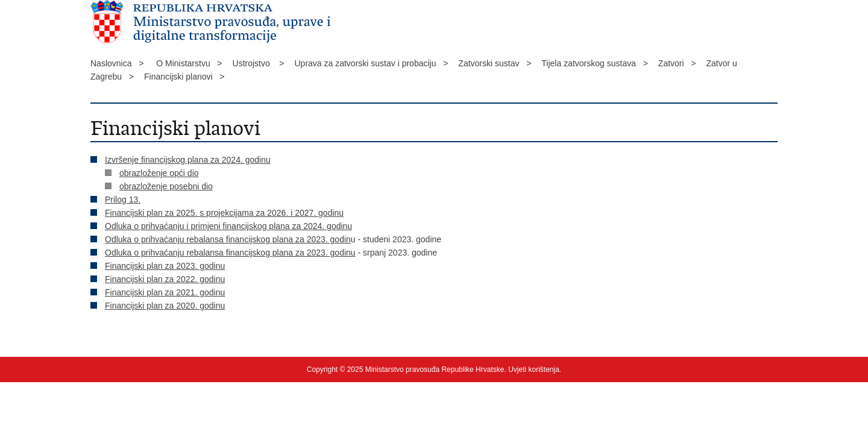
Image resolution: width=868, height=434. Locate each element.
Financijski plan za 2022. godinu (165, 279)
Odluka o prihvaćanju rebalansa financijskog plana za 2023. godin (228, 239)
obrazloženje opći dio (159, 173)
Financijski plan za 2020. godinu (165, 306)
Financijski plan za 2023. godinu (165, 266)
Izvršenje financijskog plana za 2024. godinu (188, 160)
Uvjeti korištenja (534, 370)
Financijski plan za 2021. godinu (165, 292)
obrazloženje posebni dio (166, 186)
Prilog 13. (123, 200)
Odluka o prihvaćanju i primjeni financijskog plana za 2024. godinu (228, 226)
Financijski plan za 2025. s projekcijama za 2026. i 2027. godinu (224, 213)
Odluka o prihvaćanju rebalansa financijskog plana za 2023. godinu (230, 253)
